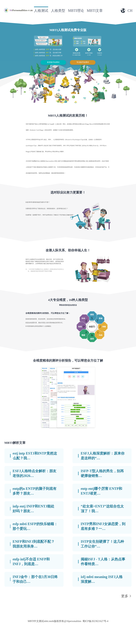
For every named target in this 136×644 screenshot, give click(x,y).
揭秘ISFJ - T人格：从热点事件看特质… (103, 562)
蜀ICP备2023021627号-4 (95, 621)
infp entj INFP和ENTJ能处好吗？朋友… (33, 509)
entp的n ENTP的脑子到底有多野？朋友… (34, 491)
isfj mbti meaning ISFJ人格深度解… (102, 579)
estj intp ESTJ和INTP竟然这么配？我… (35, 456)
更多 (125, 596)
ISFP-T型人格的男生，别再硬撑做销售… (102, 473)
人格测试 (41, 11)
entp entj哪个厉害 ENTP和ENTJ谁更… (101, 491)
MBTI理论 (76, 11)
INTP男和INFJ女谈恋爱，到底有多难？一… (103, 526)
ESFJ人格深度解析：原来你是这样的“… (103, 456)
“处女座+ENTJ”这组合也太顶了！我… (102, 509)
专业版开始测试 (83, 62)
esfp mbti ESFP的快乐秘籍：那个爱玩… (35, 526)
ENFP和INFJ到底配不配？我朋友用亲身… (34, 544)
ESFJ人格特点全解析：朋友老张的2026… (34, 473)
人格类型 (58, 11)
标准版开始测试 (53, 62)
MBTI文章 (95, 11)
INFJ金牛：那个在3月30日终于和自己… (35, 579)
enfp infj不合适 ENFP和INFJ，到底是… (31, 562)
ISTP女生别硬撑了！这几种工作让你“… (102, 544)
